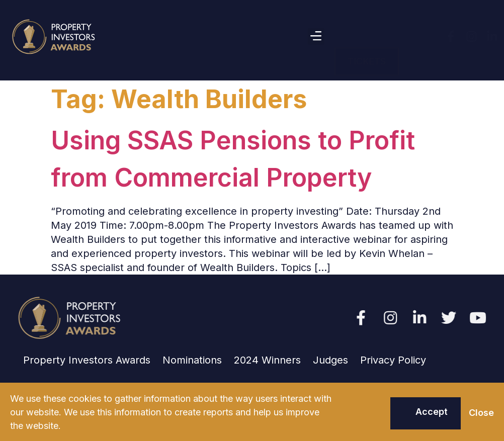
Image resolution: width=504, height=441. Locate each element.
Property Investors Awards (87, 360)
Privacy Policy (393, 360)
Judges (330, 360)
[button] (316, 36)
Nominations (192, 360)
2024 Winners (267, 360)
